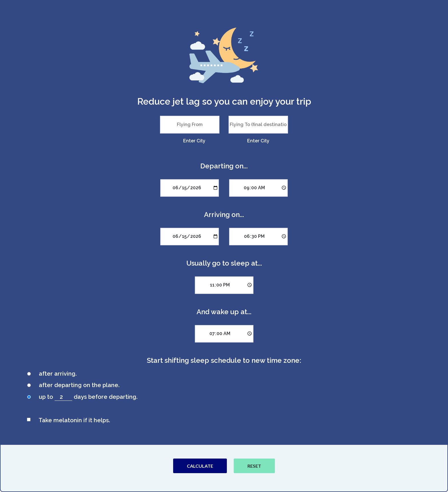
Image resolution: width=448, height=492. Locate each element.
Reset (254, 466)
